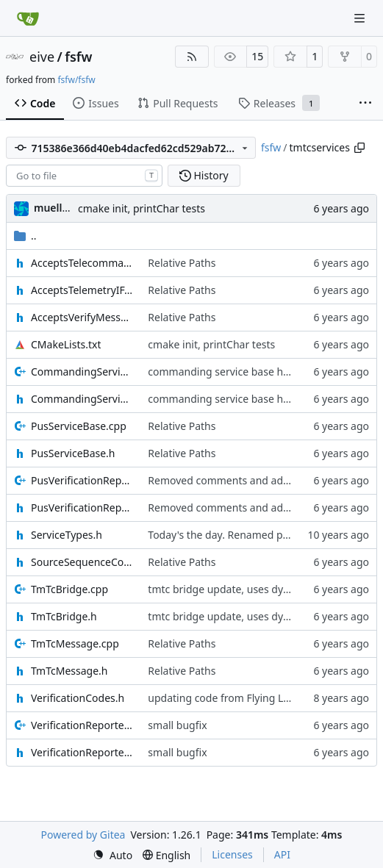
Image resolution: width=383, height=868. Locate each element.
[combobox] (84, 176)
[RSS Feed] (192, 57)
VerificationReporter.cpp (82, 725)
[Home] (28, 18)
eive (42, 57)
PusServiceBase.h (73, 453)
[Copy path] (359, 148)
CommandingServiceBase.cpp (82, 372)
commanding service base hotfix (226, 372)
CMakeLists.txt (66, 344)
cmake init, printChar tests (142, 208)
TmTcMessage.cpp (75, 643)
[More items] (365, 104)
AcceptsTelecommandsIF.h (82, 263)
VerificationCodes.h (78, 698)
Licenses (232, 854)
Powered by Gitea (83, 835)
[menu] (112, 855)
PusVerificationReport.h (82, 507)
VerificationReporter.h (82, 752)
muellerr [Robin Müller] (56, 208)
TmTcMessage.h (69, 671)
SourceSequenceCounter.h (82, 562)
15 (257, 56)
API (282, 854)
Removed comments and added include (243, 480)
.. (25, 236)
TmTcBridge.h (64, 616)
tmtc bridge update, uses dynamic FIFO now (254, 589)
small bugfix (177, 725)
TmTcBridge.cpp (69, 589)
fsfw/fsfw (76, 80)
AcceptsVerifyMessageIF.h (82, 317)
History (204, 175)
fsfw (78, 57)
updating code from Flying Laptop (230, 698)
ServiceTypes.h (67, 535)
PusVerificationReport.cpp (82, 480)
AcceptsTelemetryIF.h (82, 290)
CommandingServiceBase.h (82, 399)
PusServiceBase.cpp (79, 426)
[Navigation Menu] (361, 18)
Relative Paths (182, 263)
